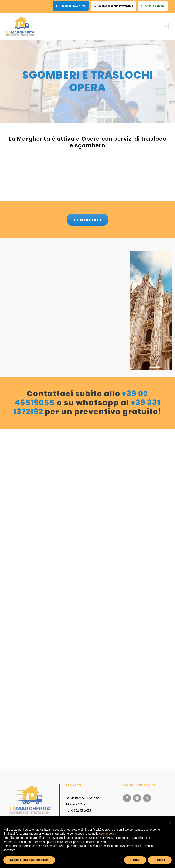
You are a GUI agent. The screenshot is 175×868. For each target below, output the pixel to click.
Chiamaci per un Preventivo (113, 6)
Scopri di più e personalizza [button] (29, 860)
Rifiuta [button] (135, 860)
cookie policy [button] (108, 834)
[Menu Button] (165, 26)
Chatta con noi (153, 6)
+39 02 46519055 (78, 810)
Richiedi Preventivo (71, 6)
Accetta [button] (160, 860)
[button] (170, 823)
